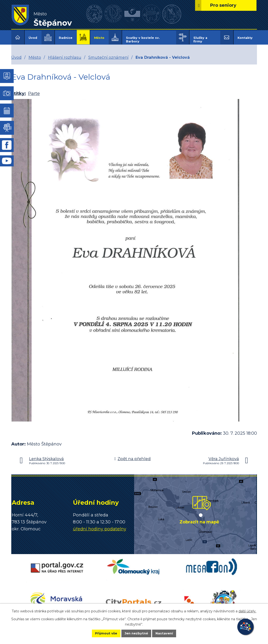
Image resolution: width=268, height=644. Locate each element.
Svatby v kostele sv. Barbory (143, 40)
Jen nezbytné (136, 633)
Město (99, 38)
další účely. (247, 611)
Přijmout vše (101, 633)
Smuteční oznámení (108, 54)
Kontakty (245, 38)
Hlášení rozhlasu (65, 54)
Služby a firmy (200, 40)
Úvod (33, 38)
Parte (34, 90)
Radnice (66, 38)
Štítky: (19, 90)
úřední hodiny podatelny (100, 526)
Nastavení (169, 633)
